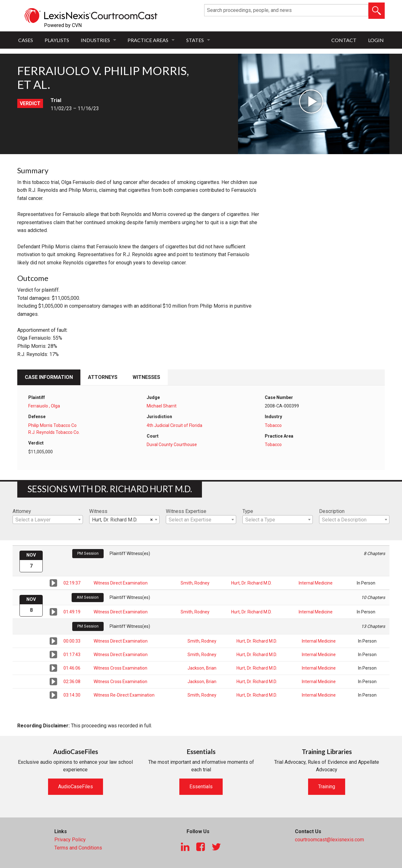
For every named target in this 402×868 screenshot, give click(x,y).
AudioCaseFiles (76, 787)
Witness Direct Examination (121, 583)
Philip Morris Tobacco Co (52, 425)
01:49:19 (72, 612)
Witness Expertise (186, 511)
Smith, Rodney (195, 583)
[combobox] (48, 520)
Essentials (201, 787)
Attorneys (103, 377)
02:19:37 (72, 583)
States (195, 40)
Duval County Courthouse (172, 445)
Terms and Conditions (78, 848)
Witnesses (146, 377)
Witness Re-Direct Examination (124, 695)
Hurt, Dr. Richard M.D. (251, 583)
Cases (26, 40)
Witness (98, 511)
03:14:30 (72, 695)
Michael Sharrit (162, 406)
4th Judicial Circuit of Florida (174, 425)
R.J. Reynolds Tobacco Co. (54, 432)
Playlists (57, 40)
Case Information (49, 377)
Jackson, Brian (202, 668)
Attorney (22, 511)
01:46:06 (72, 668)
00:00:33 (72, 641)
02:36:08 (72, 682)
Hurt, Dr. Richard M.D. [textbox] (122, 520)
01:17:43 (72, 655)
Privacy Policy (70, 840)
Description (332, 511)
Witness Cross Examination (120, 668)
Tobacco (273, 425)
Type (248, 511)
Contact (344, 40)
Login (376, 40)
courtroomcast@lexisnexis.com (329, 840)
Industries (95, 40)
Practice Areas (148, 40)
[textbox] (48, 520)
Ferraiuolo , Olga (44, 406)
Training (327, 787)
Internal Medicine (316, 583)
